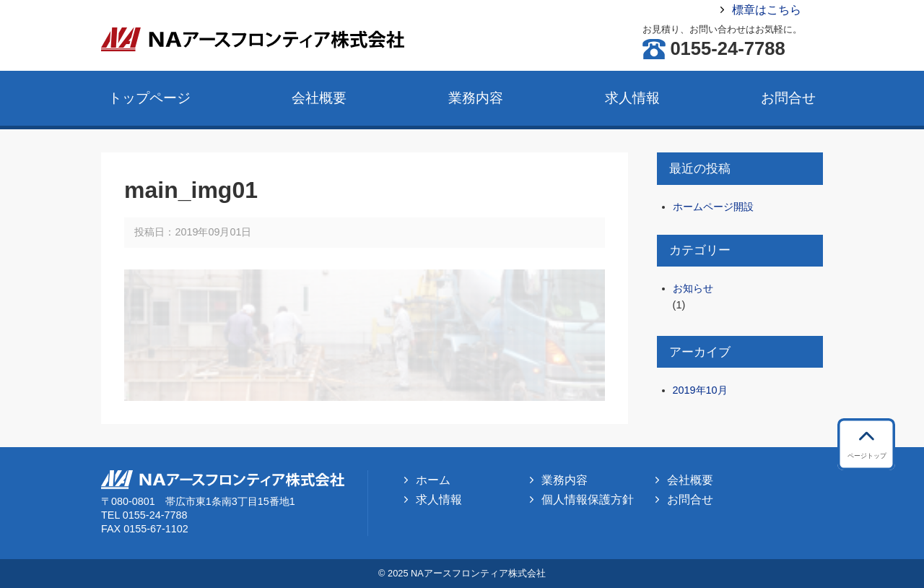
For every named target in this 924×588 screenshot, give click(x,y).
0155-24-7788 (727, 49)
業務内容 (476, 98)
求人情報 (632, 98)
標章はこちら (767, 10)
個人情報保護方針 (588, 500)
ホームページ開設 (713, 207)
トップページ (149, 98)
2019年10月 (700, 390)
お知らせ (693, 288)
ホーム (433, 480)
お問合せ (788, 98)
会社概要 (319, 98)
